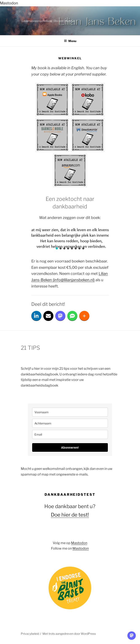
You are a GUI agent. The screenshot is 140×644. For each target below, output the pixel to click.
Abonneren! (70, 447)
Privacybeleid (30, 634)
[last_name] (70, 423)
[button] (57, 248)
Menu (70, 41)
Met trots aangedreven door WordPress (69, 634)
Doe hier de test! (70, 515)
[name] (70, 412)
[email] (70, 434)
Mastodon (9, 3)
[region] (70, 239)
